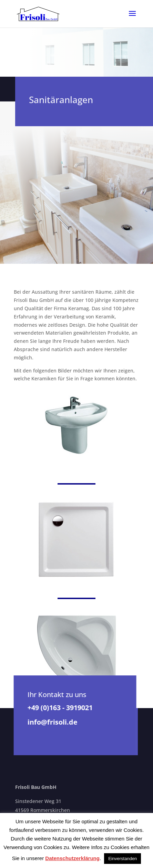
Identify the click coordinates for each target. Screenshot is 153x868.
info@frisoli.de (52, 722)
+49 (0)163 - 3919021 (60, 708)
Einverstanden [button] (123, 859)
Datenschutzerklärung (72, 858)
